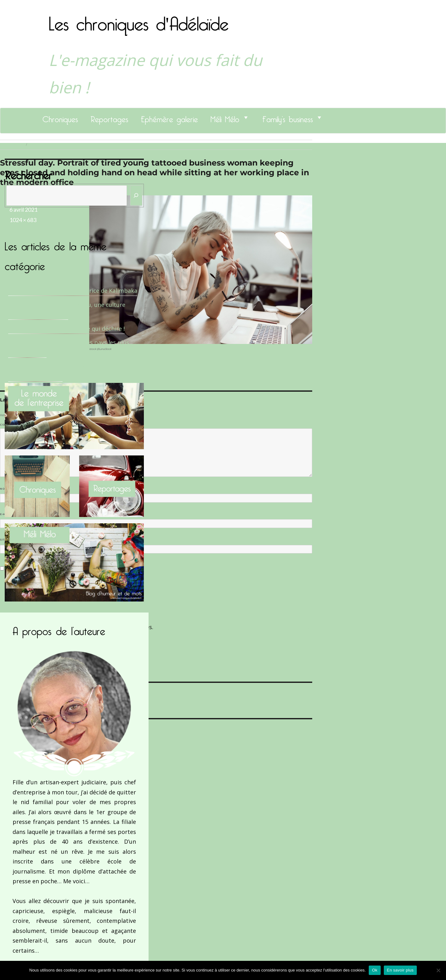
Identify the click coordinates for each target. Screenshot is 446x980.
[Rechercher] (136, 196)
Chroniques (60, 117)
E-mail (7, 514)
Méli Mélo (225, 117)
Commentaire (13, 425)
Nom (5, 489)
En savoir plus (400, 970)
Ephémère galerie (169, 117)
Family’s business (288, 117)
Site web (7, 540)
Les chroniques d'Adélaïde (139, 20)
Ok (375, 970)
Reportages (109, 117)
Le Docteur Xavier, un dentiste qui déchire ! (66, 329)
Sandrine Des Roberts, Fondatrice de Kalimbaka (73, 291)
